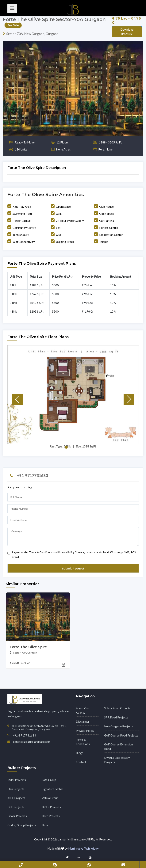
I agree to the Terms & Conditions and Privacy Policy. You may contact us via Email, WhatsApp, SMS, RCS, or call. (72, 554)
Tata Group (49, 780)
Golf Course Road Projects (121, 735)
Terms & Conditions (83, 742)
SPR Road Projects (116, 717)
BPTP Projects (51, 807)
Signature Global (52, 789)
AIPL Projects (16, 798)
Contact (81, 762)
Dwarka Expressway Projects (117, 760)
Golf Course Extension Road (119, 746)
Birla (45, 825)
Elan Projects (16, 789)
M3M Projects (17, 780)
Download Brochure (127, 32)
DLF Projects (16, 807)
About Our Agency (83, 710)
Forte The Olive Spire (28, 647)
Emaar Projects (17, 816)
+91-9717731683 (32, 475)
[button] (13, 89)
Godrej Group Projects (22, 825)
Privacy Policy (85, 731)
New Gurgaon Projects (119, 726)
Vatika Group (50, 798)
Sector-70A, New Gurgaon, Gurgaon (31, 34)
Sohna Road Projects (117, 708)
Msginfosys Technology (83, 848)
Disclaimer (83, 721)
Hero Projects (51, 816)
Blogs (80, 753)
